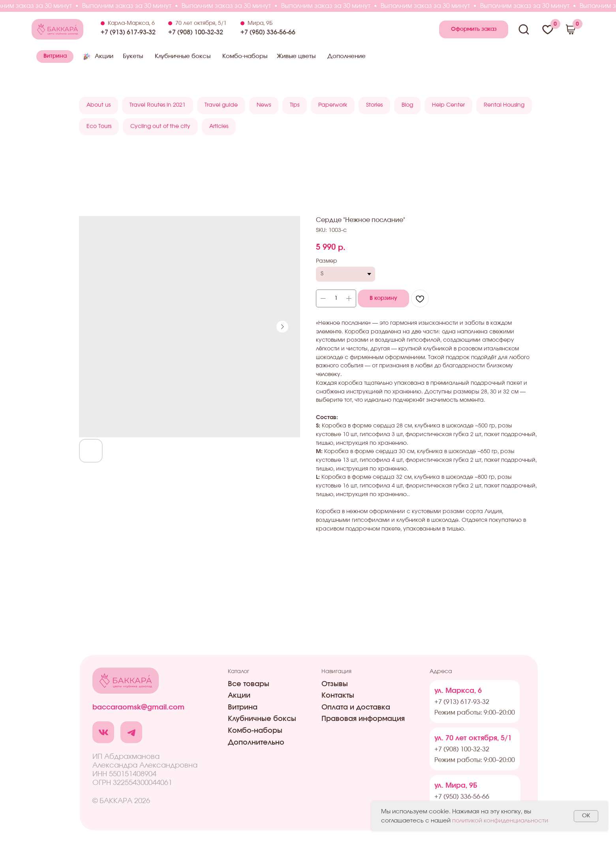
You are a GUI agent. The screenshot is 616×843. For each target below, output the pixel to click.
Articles (219, 126)
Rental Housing (504, 105)
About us (99, 105)
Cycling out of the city (160, 126)
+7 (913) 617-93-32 (128, 32)
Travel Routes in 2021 (158, 105)
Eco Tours (99, 126)
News (264, 105)
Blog (407, 105)
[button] (474, 29)
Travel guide (221, 105)
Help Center (448, 105)
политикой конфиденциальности (500, 821)
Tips (295, 105)
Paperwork (333, 105)
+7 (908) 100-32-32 (196, 32)
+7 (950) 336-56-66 (268, 32)
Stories (374, 105)
